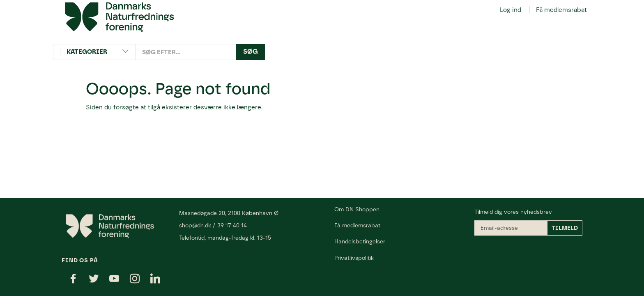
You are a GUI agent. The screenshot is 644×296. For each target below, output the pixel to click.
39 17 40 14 (232, 225)
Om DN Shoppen (357, 209)
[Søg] (251, 52)
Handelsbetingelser (360, 241)
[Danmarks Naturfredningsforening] (120, 16)
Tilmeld (565, 228)
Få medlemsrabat (561, 10)
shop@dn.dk (195, 225)
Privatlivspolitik (354, 258)
